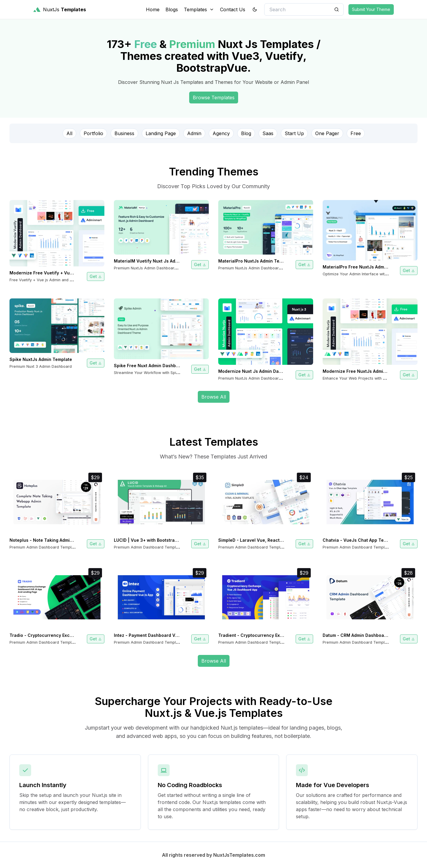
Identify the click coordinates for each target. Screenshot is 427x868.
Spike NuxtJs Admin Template (41, 359)
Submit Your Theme (371, 9)
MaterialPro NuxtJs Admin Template (256, 261)
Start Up (294, 133)
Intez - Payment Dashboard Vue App (152, 635)
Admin (194, 133)
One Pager (327, 133)
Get (96, 276)
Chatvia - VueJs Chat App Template (360, 540)
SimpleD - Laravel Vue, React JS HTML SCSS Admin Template (283, 540)
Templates (199, 9)
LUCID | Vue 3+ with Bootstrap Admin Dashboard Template (175, 540)
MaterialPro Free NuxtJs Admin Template (366, 267)
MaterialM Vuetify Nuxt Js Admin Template (159, 261)
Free (356, 133)
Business (124, 133)
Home (153, 9)
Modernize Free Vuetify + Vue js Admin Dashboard (62, 273)
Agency (221, 133)
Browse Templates (214, 97)
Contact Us (233, 9)
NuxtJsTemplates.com (239, 855)
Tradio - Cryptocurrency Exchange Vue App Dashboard (68, 635)
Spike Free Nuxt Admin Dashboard (150, 366)
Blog (246, 133)
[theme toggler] (255, 9)
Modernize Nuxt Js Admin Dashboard (257, 371)
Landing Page (161, 133)
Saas (268, 133)
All (69, 133)
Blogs (172, 9)
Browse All (214, 397)
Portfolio (93, 133)
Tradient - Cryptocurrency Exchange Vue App (266, 635)
